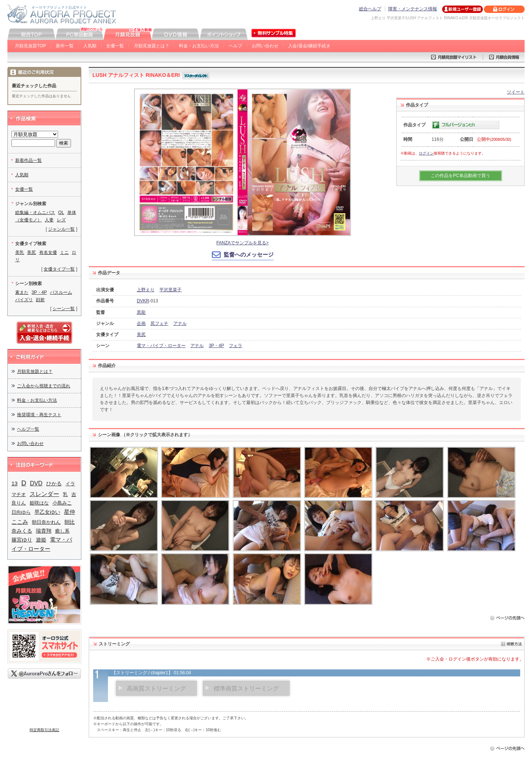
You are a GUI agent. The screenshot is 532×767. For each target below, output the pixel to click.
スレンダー (44, 494)
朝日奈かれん (46, 522)
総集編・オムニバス (35, 213)
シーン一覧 (64, 309)
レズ (61, 220)
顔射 (40, 300)
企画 (141, 323)
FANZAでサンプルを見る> (243, 243)
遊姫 (41, 540)
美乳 (20, 252)
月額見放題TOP (30, 46)
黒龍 (141, 312)
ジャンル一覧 (61, 229)
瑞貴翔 (44, 531)
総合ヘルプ (370, 9)
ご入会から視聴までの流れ (44, 386)
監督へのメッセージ (249, 254)
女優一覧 (115, 46)
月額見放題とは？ (152, 46)
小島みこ (62, 503)
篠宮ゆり (22, 540)
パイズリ (24, 300)
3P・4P (216, 346)
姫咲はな (39, 503)
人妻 (49, 220)
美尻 (141, 335)
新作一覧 (65, 46)
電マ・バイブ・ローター (161, 346)
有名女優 (48, 252)
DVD (36, 483)
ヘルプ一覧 (28, 429)
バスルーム (61, 292)
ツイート (516, 92)
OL (61, 213)
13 (15, 483)
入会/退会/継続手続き (309, 46)
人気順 (90, 46)
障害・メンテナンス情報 (413, 9)
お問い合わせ (265, 46)
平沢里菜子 (170, 290)
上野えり (146, 290)
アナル (180, 323)
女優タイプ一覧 (59, 269)
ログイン (426, 153)
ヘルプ (235, 46)
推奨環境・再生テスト (39, 415)
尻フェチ (159, 323)
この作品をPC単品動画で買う (460, 176)
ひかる (54, 483)
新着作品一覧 (28, 160)
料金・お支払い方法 (199, 46)
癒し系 (62, 531)
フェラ (235, 346)
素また (22, 292)
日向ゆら (21, 512)
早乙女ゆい (47, 512)
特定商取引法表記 (44, 730)
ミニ (64, 252)
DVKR (143, 301)
